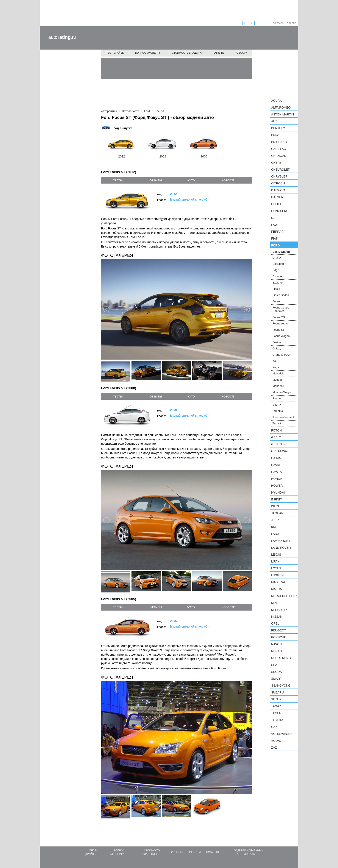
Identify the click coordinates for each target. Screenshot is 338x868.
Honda (277, 479)
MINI (274, 603)
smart (276, 679)
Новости (241, 53)
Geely (276, 437)
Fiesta (276, 289)
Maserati (279, 582)
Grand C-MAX (281, 355)
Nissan (277, 617)
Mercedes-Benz (284, 596)
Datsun (277, 197)
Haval (276, 465)
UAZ (274, 727)
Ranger (277, 398)
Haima (276, 458)
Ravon (276, 644)
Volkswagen (282, 734)
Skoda (276, 672)
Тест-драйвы (115, 53)
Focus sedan (280, 323)
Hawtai (277, 472)
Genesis (278, 444)
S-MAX (277, 405)
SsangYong (281, 686)
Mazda (276, 589)
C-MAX (277, 258)
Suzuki (277, 699)
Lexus (276, 555)
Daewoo (278, 190)
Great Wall (281, 451)
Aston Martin (282, 114)
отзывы (156, 180)
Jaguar (277, 513)
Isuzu (276, 506)
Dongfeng (280, 211)
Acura (276, 101)
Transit (277, 423)
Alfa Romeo (281, 108)
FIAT (274, 238)
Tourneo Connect (283, 417)
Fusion (277, 342)
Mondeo (278, 380)
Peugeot (279, 630)
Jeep (275, 520)
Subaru (277, 692)
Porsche (279, 637)
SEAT (275, 665)
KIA (274, 527)
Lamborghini (282, 541)
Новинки (212, 852)
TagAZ (276, 706)
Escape (277, 276)
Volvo (276, 741)
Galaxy (277, 348)
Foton (276, 430)
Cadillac (279, 149)
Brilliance (280, 142)
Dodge (277, 204)
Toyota (277, 720)
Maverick (278, 373)
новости (228, 180)
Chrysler (279, 176)
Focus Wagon (281, 336)
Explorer (278, 283)
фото (191, 180)
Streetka (278, 411)
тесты (118, 180)
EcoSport (278, 264)
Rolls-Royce (282, 658)
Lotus (276, 568)
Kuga (276, 367)
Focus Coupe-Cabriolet (281, 309)
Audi (275, 121)
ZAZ (274, 748)
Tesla (276, 713)
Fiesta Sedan (281, 295)
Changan (279, 156)
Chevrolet (280, 170)
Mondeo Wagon (282, 392)
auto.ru (62, 37)
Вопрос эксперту (148, 53)
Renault (278, 651)
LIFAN (275, 561)
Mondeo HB (280, 386)
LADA (275, 534)
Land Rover (281, 548)
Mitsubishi (280, 610)
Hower (277, 486)
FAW (274, 225)
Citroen (278, 183)
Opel (275, 623)
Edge (276, 270)
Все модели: (281, 252)
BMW (275, 135)
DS (273, 218)
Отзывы (220, 53)
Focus (276, 301)
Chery (276, 163)
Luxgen (277, 575)
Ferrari (278, 232)
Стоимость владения (187, 53)
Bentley (278, 128)
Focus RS (279, 317)
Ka (274, 361)
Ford (275, 245)
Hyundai (278, 492)
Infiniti (277, 499)
